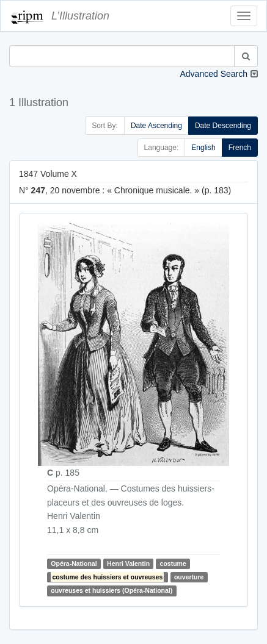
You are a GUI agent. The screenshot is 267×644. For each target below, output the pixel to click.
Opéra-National (74, 563)
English (203, 148)
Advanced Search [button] (214, 74)
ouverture (189, 577)
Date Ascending (156, 126)
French (240, 148)
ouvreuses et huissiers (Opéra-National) (112, 590)
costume (173, 563)
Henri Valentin (128, 563)
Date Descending (223, 126)
